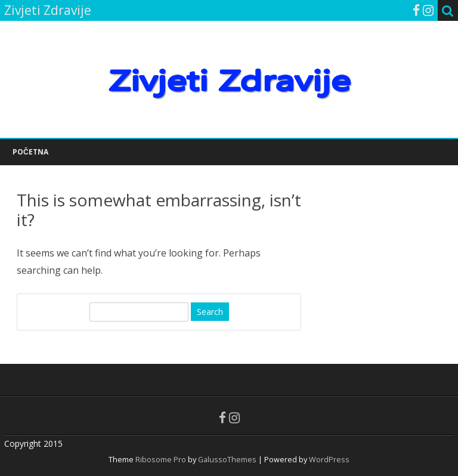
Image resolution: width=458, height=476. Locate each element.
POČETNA (30, 152)
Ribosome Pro (161, 460)
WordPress (328, 460)
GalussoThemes (227, 460)
